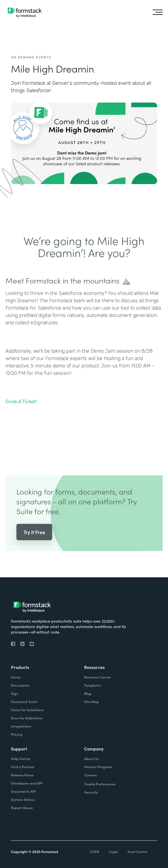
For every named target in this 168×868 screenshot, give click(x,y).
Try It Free (34, 541)
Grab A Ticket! (21, 410)
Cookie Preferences (100, 784)
